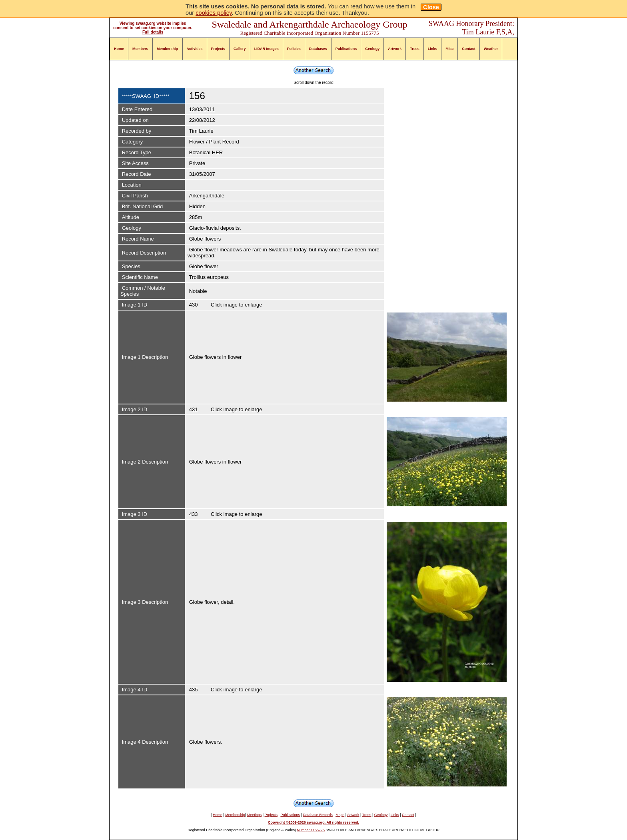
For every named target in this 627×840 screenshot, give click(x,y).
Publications (346, 49)
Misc (449, 49)
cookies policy (214, 13)
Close (431, 7)
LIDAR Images (267, 49)
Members (140, 49)
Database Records (318, 815)
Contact (469, 49)
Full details (153, 32)
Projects (218, 49)
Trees (415, 49)
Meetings (255, 815)
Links (433, 49)
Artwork (395, 49)
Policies (294, 49)
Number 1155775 (311, 830)
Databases (318, 49)
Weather (491, 49)
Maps (340, 815)
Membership (167, 49)
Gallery (240, 49)
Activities (195, 49)
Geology (372, 49)
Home (119, 49)
